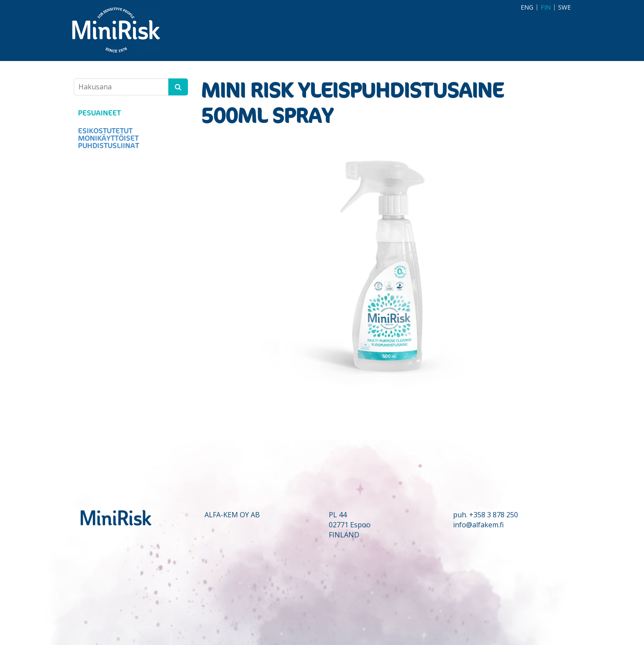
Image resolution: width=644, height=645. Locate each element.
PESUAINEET (99, 113)
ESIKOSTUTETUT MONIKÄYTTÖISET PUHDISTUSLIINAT (109, 138)
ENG (527, 7)
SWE (564, 7)
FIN (546, 7)
